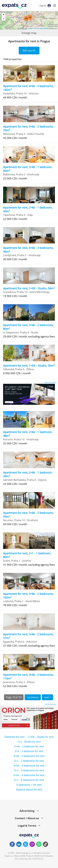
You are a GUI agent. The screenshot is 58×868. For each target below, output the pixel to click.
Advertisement (51, 382)
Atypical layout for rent (29, 790)
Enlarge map (29, 33)
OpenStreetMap (42, 28)
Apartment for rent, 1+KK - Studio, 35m (29, 366)
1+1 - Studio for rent (29, 742)
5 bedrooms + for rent (29, 785)
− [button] (4, 19)
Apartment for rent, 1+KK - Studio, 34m (29, 288)
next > (47, 697)
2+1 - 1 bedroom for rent (29, 751)
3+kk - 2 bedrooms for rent (29, 756)
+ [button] (4, 15)
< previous (33, 697)
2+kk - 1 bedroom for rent (29, 746)
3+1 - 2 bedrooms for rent (29, 761)
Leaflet (30, 28)
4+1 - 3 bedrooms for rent (29, 770)
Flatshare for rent (14, 737)
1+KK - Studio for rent (41, 737)
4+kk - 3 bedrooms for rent (29, 766)
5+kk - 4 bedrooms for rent (29, 775)
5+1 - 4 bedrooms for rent (29, 780)
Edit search (29, 51)
